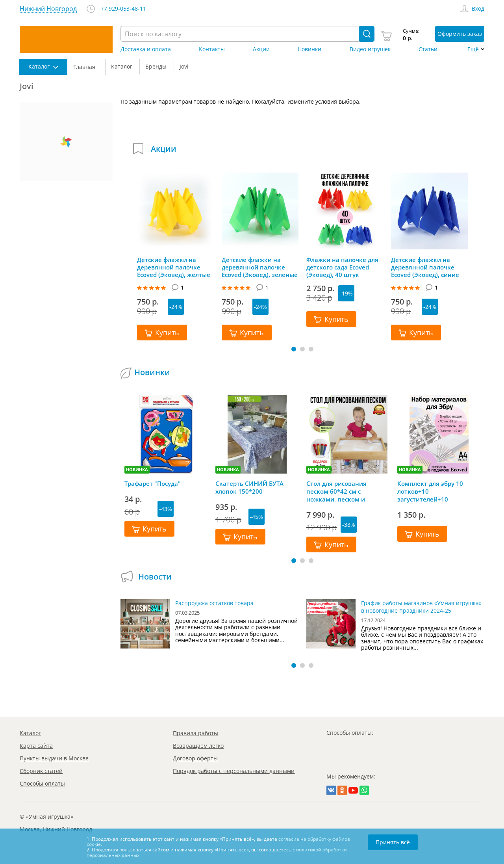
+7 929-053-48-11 (123, 9)
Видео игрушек (370, 49)
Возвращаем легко (198, 746)
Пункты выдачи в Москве (54, 758)
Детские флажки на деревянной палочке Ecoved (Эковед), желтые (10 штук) (174, 267)
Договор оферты (195, 758)
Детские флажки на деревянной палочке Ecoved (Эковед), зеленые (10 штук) (260, 267)
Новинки (309, 49)
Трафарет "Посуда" (153, 483)
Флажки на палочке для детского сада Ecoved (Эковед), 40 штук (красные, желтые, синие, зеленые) (345, 267)
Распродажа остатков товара (214, 603)
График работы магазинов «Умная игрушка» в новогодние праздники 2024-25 (421, 607)
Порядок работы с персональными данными (234, 771)
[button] (294, 349)
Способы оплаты (42, 783)
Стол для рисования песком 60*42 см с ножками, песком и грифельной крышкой (340, 491)
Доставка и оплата (146, 49)
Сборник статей (41, 771)
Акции (261, 49)
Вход (478, 9)
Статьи (428, 49)
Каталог (30, 733)
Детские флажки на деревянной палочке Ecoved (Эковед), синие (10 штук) (425, 267)
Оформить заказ (460, 34)
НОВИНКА (137, 469)
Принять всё (393, 842)
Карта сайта (36, 746)
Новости (155, 577)
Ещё (473, 49)
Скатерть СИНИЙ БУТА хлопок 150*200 (249, 487)
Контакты (212, 49)
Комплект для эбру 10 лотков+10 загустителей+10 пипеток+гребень (430, 491)
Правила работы (195, 733)
